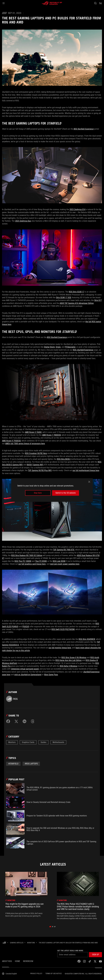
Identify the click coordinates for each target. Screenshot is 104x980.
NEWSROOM (28, 961)
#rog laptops (31, 764)
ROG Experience (83, 350)
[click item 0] (50, 927)
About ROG (7, 961)
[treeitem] (26, 896)
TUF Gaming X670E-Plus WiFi (40, 470)
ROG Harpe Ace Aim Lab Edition (69, 660)
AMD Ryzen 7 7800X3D (51, 435)
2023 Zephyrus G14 (77, 209)
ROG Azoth (95, 658)
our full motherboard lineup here (86, 470)
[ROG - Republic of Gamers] (52, 3)
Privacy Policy (36, 974)
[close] (89, 482)
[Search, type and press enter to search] (95, 3)
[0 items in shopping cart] (100, 3)
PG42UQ (26, 627)
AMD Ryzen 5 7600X (33, 432)
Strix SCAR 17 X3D (64, 298)
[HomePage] (4, 943)
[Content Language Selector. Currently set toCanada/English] (9, 974)
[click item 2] (55, 927)
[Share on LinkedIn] (24, 721)
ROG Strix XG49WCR (87, 639)
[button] (4, 3)
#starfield (13, 764)
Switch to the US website (66, 493)
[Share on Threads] (33, 721)
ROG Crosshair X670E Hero (36, 453)
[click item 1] (53, 927)
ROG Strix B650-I (64, 459)
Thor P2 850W (41, 561)
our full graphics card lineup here (32, 564)
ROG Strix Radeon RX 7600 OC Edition (27, 555)
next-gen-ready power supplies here (65, 564)
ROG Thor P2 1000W (23, 561)
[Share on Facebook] (8, 721)
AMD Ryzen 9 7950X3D (11, 441)
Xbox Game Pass (51, 675)
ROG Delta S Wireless (69, 666)
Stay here (38, 493)
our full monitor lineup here (60, 648)
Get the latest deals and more (70, 951)
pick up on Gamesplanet (28, 675)
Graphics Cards (28, 742)
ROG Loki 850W (59, 561)
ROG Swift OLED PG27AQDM (63, 629)
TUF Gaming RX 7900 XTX (64, 550)
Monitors (12, 742)
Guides (43, 742)
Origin (58, 347)
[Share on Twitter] (16, 721)
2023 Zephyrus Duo (23, 221)
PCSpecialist (70, 347)
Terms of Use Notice (54, 974)
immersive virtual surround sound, (25, 669)
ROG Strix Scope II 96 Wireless (74, 658)
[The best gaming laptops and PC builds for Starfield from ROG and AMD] (68, 943)
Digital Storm (49, 347)
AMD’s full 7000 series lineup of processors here (25, 444)
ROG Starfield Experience (83, 129)
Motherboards (58, 742)
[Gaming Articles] (17, 943)
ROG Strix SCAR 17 (76, 292)
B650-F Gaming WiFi (35, 465)
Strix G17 (98, 300)
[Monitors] (31, 943)
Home (17, 961)
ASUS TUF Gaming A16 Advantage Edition (77, 303)
